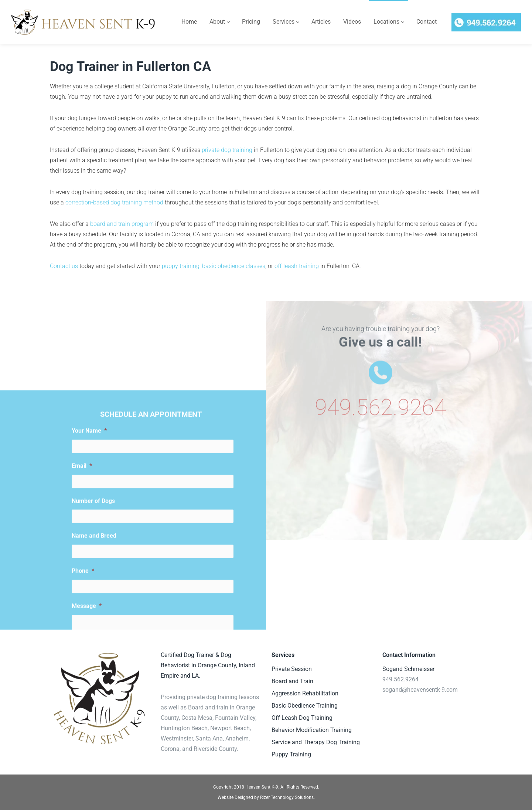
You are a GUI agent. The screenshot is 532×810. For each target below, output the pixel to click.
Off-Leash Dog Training (302, 718)
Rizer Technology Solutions (287, 797)
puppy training (181, 266)
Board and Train (292, 681)
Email (82, 608)
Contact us (64, 266)
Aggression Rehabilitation (305, 693)
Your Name (89, 572)
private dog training (227, 150)
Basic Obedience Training (305, 706)
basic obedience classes (234, 266)
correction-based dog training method (114, 202)
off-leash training (297, 266)
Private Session (292, 669)
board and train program (122, 224)
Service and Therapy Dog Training (316, 742)
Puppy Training (291, 754)
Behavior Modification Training (312, 730)
